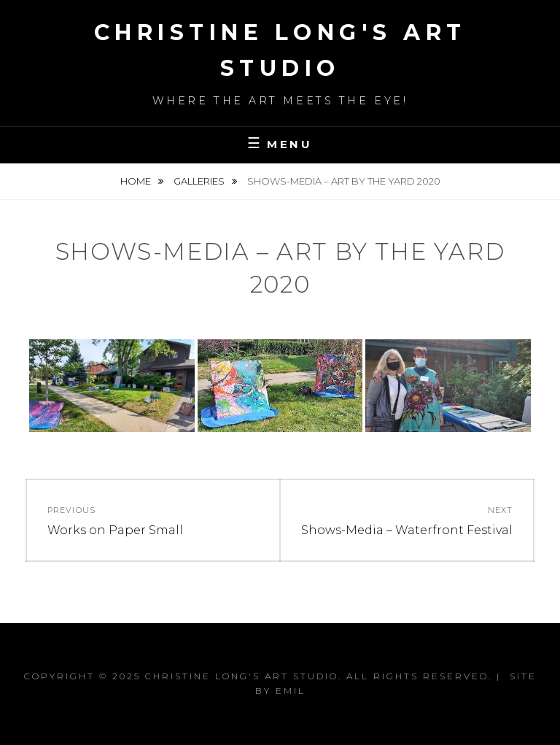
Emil (291, 691)
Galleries (200, 181)
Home (137, 181)
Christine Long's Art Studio (242, 676)
